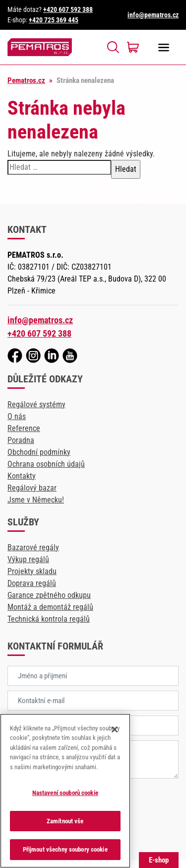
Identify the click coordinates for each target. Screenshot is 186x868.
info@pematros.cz (153, 15)
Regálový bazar (32, 488)
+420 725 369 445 (54, 20)
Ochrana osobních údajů (46, 464)
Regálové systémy (36, 404)
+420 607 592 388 (68, 9)
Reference (24, 428)
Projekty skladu (32, 571)
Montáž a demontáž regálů (50, 607)
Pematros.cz (26, 80)
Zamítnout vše (65, 821)
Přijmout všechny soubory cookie (65, 849)
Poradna (21, 440)
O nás (17, 416)
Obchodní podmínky (39, 452)
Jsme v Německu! (36, 500)
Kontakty (22, 476)
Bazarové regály (33, 547)
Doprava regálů (32, 583)
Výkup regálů (28, 559)
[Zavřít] (115, 729)
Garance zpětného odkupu (49, 595)
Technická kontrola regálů (49, 619)
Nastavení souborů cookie (65, 793)
